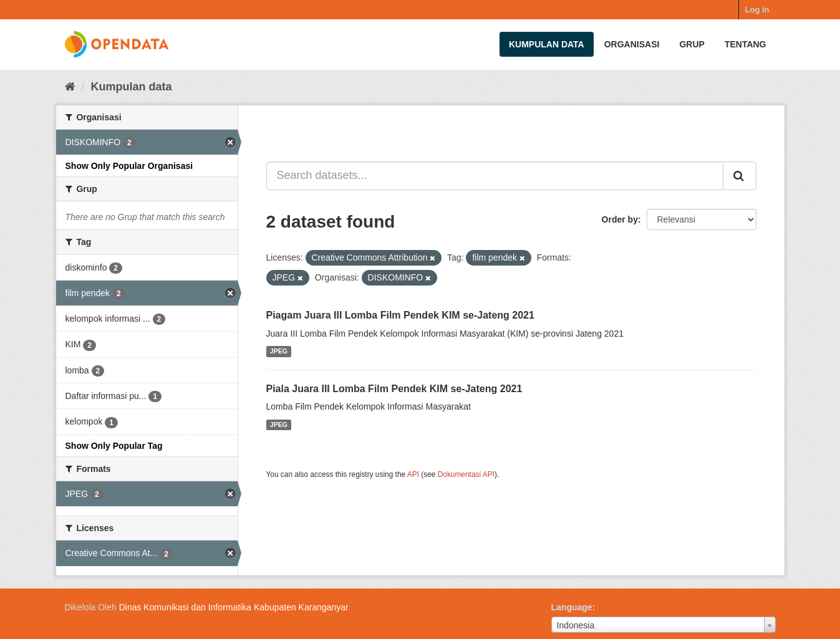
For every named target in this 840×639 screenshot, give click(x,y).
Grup (692, 44)
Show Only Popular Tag (114, 446)
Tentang (746, 44)
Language (572, 607)
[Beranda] (70, 87)
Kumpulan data (547, 44)
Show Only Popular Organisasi (129, 166)
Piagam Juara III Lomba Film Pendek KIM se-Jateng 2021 (400, 315)
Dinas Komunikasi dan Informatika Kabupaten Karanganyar (234, 607)
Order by (620, 219)
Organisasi (632, 44)
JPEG (279, 352)
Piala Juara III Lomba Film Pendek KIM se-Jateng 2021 (394, 389)
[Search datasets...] (495, 176)
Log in (757, 10)
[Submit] (740, 176)
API (413, 474)
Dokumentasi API (466, 474)
